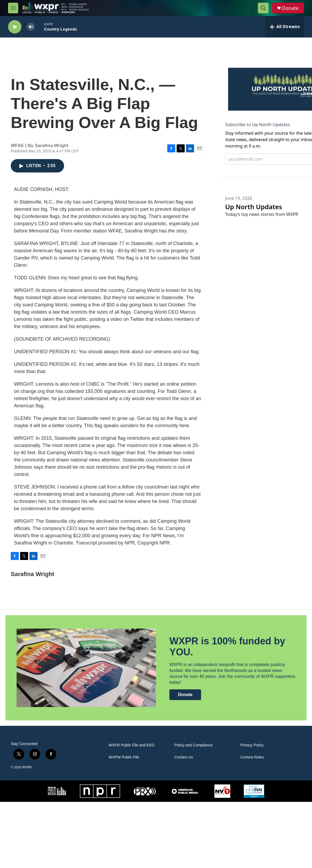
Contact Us (184, 757)
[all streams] (285, 27)
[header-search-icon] (263, 8)
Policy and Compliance (194, 745)
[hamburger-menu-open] (13, 8)
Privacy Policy (252, 745)
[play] (15, 27)
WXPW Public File (124, 757)
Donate (290, 8)
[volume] (31, 27)
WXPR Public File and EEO (131, 745)
